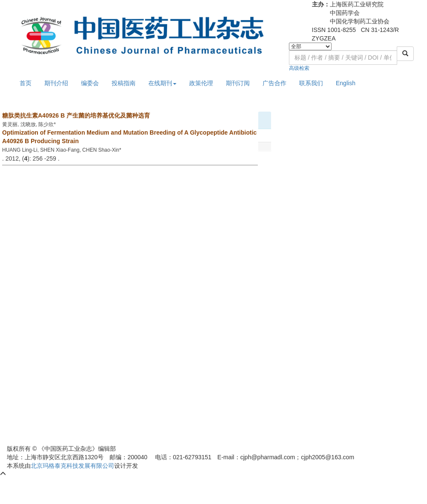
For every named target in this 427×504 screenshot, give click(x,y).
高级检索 (299, 68)
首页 (26, 83)
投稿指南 (124, 83)
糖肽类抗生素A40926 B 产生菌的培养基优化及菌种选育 (76, 115)
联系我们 (311, 83)
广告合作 (274, 83)
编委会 (90, 83)
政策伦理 (201, 83)
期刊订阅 (238, 83)
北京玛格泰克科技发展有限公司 (72, 466)
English (346, 83)
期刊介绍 (56, 83)
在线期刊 (162, 83)
